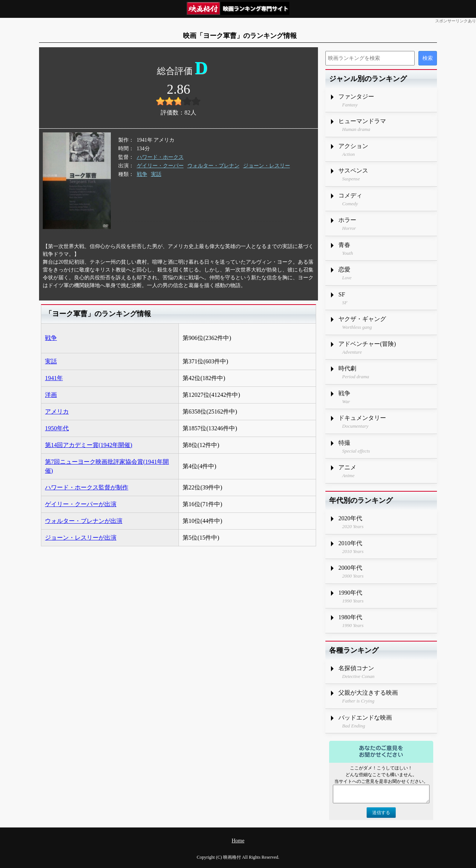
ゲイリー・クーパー (160, 166)
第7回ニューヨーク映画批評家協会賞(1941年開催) (107, 466)
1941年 (54, 378)
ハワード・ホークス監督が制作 (87, 487)
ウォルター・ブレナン (213, 166)
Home (238, 841)
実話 (156, 174)
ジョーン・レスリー (267, 166)
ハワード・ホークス (160, 157)
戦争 (142, 174)
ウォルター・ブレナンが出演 (84, 521)
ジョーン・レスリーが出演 (81, 538)
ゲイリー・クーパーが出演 (81, 504)
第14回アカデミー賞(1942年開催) (89, 445)
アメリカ (57, 412)
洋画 (51, 395)
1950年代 (57, 428)
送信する (381, 813)
